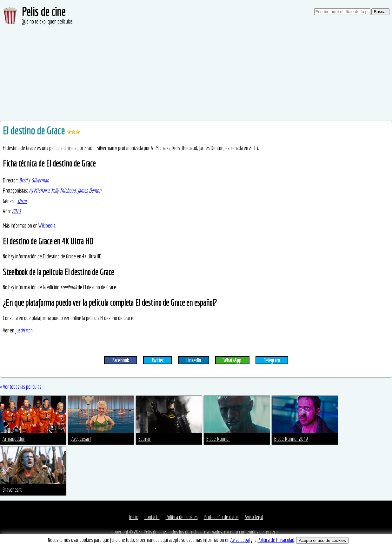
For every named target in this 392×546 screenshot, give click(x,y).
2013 (16, 211)
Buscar (380, 12)
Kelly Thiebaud (63, 191)
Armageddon (14, 439)
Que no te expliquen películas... (49, 21)
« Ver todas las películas (21, 387)
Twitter (158, 360)
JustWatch (24, 330)
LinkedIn (194, 360)
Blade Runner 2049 (291, 439)
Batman (145, 439)
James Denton (89, 191)
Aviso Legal (240, 540)
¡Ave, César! (81, 439)
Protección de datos (221, 517)
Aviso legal (254, 517)
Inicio (134, 517)
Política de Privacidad (276, 540)
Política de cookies (182, 517)
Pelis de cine (43, 12)
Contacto (152, 517)
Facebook (121, 360)
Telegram (272, 360)
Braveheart (12, 490)
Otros (22, 201)
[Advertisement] (196, 73)
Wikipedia (47, 225)
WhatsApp (232, 360)
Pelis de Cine (155, 532)
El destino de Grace (35, 131)
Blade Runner (218, 439)
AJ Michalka (39, 191)
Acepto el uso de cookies (322, 540)
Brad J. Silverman (34, 180)
